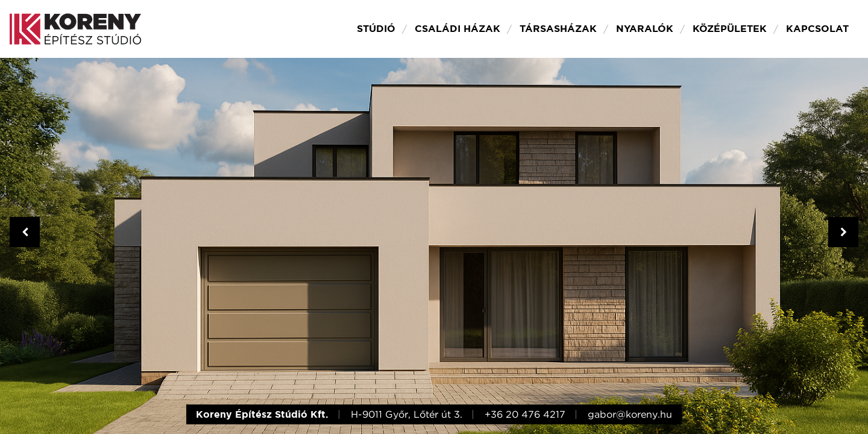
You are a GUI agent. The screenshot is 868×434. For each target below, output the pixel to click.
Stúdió (376, 29)
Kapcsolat (817, 29)
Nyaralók (645, 29)
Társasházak (558, 29)
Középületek (730, 29)
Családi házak (458, 29)
